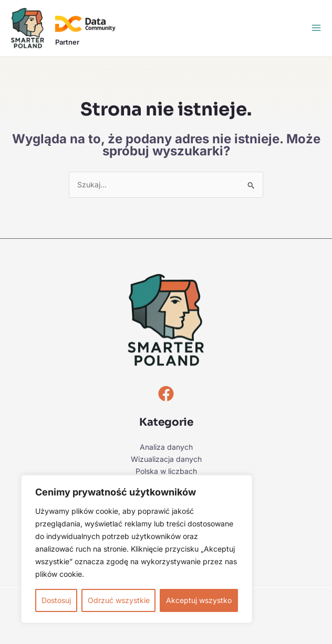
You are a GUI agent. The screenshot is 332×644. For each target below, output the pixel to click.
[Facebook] (166, 394)
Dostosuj (56, 600)
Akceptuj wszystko (199, 600)
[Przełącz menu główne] (316, 28)
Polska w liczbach (166, 471)
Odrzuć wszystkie (119, 600)
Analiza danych (166, 447)
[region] (137, 549)
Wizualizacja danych (166, 459)
